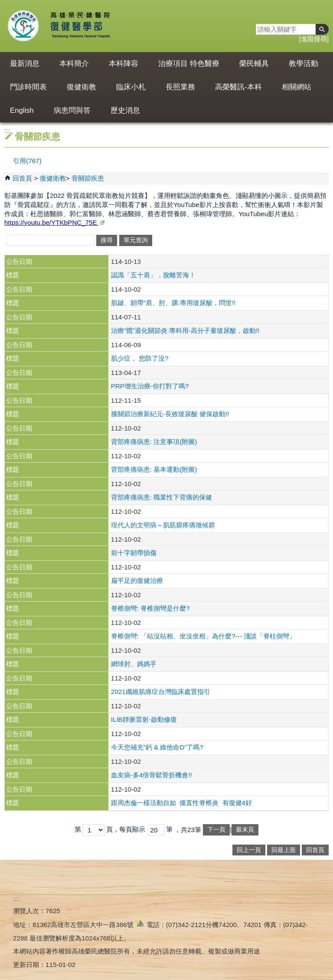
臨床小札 (131, 87)
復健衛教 (82, 87)
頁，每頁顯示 (126, 829)
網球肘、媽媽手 (134, 664)
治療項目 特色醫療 (189, 64)
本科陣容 (124, 64)
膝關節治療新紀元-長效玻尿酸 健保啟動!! (170, 414)
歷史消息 (125, 110)
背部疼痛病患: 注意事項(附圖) (154, 442)
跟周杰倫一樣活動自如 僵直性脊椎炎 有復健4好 (181, 803)
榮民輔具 (254, 64)
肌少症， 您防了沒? (140, 358)
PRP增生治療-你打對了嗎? (150, 386)
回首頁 (22, 178)
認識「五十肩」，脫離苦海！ (153, 275)
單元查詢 (136, 240)
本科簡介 (74, 64)
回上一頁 (249, 850)
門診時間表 (28, 87)
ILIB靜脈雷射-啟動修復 (144, 719)
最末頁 (245, 830)
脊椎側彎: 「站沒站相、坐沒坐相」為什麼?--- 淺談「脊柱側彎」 (203, 636)
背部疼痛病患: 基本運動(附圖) (154, 469)
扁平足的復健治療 (137, 580)
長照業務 (180, 87)
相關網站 (297, 87)
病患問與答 (72, 110)
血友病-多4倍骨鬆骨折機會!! (152, 775)
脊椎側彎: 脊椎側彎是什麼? (150, 608)
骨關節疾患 (88, 178)
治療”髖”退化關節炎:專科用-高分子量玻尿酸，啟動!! (185, 331)
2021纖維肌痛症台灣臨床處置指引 (161, 692)
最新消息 (25, 64)
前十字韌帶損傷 (134, 553)
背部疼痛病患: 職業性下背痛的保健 (162, 497)
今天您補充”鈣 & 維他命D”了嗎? (157, 747)
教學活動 (304, 64)
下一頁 (216, 830)
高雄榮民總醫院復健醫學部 (80, 26)
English (22, 110)
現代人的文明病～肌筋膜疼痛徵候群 (163, 525)
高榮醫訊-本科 (238, 87)
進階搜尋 (314, 39)
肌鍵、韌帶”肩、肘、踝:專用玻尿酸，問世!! (173, 303)
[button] (322, 29)
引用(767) (27, 161)
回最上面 (284, 850)
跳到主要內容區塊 (5, 5)
